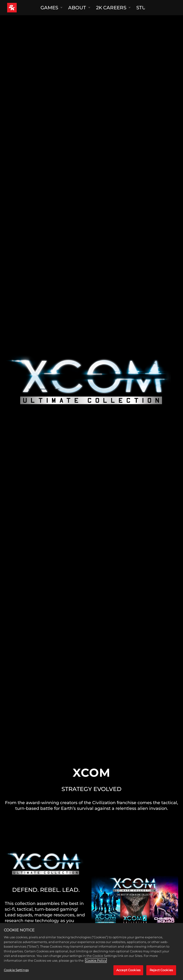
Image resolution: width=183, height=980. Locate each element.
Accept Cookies (128, 970)
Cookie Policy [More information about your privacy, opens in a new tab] (96, 960)
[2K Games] (21, 8)
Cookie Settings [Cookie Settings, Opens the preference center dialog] (16, 970)
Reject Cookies (161, 970)
